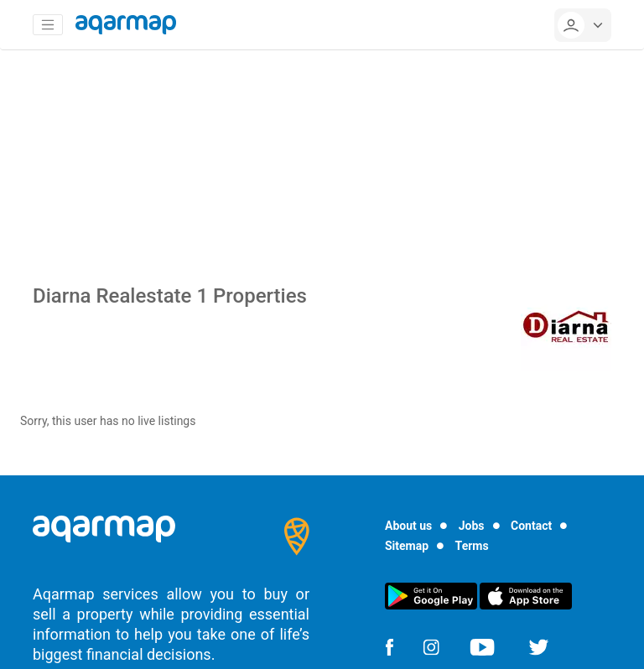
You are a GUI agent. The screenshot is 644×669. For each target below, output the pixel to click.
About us (408, 526)
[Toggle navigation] (48, 25)
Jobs (472, 526)
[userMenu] (583, 25)
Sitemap (407, 546)
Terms (472, 546)
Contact (531, 526)
